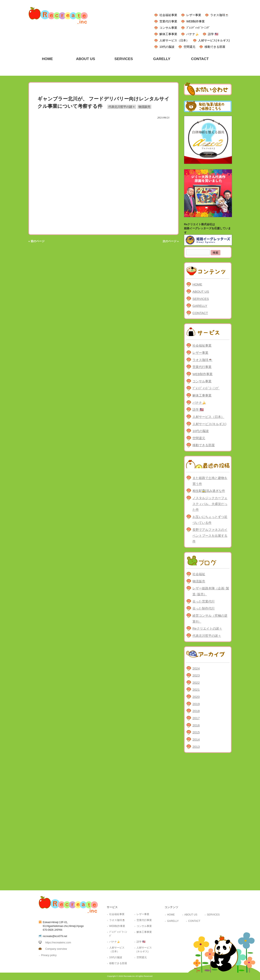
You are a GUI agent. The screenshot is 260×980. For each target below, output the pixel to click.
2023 (196, 675)
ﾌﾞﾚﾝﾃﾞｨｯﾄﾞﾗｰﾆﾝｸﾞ (198, 28)
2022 (196, 683)
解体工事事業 (168, 34)
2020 (196, 697)
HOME (197, 284)
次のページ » (171, 241)
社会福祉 (199, 574)
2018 (196, 711)
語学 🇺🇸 (213, 34)
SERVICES (201, 299)
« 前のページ (36, 241)
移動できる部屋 (215, 47)
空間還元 (189, 47)
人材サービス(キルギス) (214, 40)
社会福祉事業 (168, 15)
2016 (196, 725)
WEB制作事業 (196, 21)
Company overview (56, 949)
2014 (196, 739)
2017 (196, 718)
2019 (196, 704)
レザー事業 (194, 15)
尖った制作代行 (204, 608)
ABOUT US (201, 292)
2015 (196, 732)
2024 (196, 668)
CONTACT (200, 313)
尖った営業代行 (204, 601)
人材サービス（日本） (174, 40)
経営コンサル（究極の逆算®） (210, 618)
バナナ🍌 (193, 34)
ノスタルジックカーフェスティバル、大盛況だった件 (210, 504)
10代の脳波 (167, 47)
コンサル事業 (168, 28)
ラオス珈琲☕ (219, 15)
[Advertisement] (208, 821)
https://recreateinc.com (58, 943)
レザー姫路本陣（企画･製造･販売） (211, 591)
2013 (196, 747)
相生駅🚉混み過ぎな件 (209, 491)
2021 (196, 690)
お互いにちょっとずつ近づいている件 (210, 520)
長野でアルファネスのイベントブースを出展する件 (210, 535)
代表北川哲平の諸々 (122, 107)
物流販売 (144, 107)
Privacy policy (49, 955)
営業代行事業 (168, 21)
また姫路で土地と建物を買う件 (210, 481)
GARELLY (200, 306)
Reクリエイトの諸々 (207, 628)
